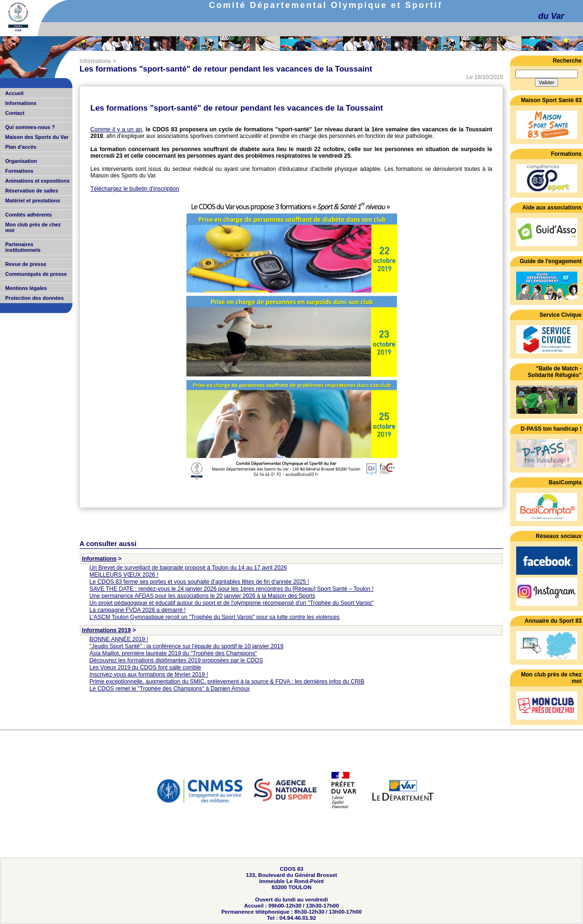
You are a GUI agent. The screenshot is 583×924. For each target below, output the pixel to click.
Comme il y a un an (116, 129)
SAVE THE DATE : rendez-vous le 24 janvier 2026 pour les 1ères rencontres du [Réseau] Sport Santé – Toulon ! (232, 589)
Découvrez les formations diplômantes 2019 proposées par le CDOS (176, 660)
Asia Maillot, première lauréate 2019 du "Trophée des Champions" (173, 653)
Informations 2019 (106, 630)
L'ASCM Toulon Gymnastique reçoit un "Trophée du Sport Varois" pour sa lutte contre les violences (215, 617)
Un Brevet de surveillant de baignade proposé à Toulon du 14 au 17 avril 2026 (188, 568)
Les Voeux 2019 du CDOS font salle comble (145, 667)
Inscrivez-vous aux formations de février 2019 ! (149, 675)
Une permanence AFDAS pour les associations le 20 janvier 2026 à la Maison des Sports (202, 596)
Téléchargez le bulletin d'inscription (135, 189)
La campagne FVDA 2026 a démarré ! (138, 610)
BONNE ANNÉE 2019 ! (119, 639)
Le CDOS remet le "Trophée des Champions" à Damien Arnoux (170, 689)
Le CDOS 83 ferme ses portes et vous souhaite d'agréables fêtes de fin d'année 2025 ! (199, 582)
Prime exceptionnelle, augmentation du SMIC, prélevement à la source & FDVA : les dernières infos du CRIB (227, 682)
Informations (95, 61)
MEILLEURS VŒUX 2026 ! (124, 575)
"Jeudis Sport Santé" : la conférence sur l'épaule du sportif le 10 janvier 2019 (186, 646)
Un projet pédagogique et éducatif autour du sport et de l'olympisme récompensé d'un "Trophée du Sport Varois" (232, 603)
